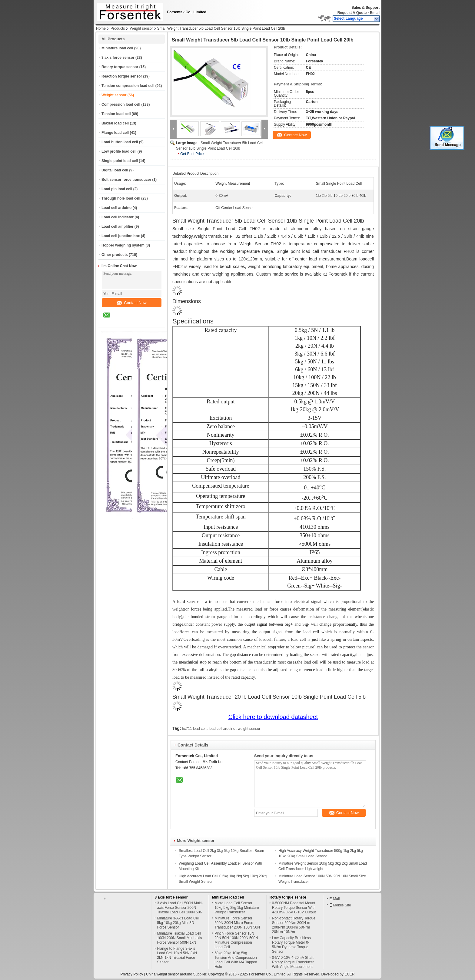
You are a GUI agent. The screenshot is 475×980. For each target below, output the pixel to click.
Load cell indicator (118, 217)
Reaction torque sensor (122, 76)
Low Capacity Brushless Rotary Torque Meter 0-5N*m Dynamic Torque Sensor (291, 945)
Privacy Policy (132, 974)
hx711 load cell (194, 729)
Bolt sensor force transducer (126, 180)
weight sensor (249, 729)
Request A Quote (352, 13)
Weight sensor (141, 28)
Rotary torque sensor (120, 67)
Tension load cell (116, 114)
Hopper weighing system (123, 245)
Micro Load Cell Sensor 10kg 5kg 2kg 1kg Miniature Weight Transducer (237, 908)
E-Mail (334, 899)
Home (101, 28)
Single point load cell (120, 161)
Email (375, 13)
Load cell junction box (121, 236)
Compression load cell (121, 104)
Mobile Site (340, 905)
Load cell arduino (116, 208)
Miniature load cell (117, 48)
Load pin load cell (117, 189)
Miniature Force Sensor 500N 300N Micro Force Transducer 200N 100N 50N (237, 923)
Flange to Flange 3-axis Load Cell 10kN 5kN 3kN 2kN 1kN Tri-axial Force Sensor (177, 955)
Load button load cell (120, 142)
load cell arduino (222, 729)
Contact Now (131, 303)
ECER (349, 974)
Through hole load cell (121, 198)
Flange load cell (115, 133)
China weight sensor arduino (169, 974)
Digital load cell (115, 170)
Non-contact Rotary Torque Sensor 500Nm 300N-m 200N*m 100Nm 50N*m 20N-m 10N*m (294, 925)
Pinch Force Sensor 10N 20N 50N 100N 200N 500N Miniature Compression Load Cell (236, 940)
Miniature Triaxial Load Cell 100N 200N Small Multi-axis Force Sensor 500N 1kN (180, 938)
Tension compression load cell (128, 86)
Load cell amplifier (117, 227)
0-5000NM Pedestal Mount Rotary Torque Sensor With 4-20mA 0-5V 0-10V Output (294, 908)
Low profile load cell (119, 151)
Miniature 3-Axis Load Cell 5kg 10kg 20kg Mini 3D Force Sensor (178, 923)
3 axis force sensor (118, 58)
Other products (115, 255)
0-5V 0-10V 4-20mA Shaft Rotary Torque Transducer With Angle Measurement (293, 962)
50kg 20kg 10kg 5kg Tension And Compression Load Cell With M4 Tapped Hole (236, 960)
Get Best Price (192, 154)
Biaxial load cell (115, 123)
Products (118, 28)
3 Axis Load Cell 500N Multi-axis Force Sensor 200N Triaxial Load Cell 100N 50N (180, 908)
